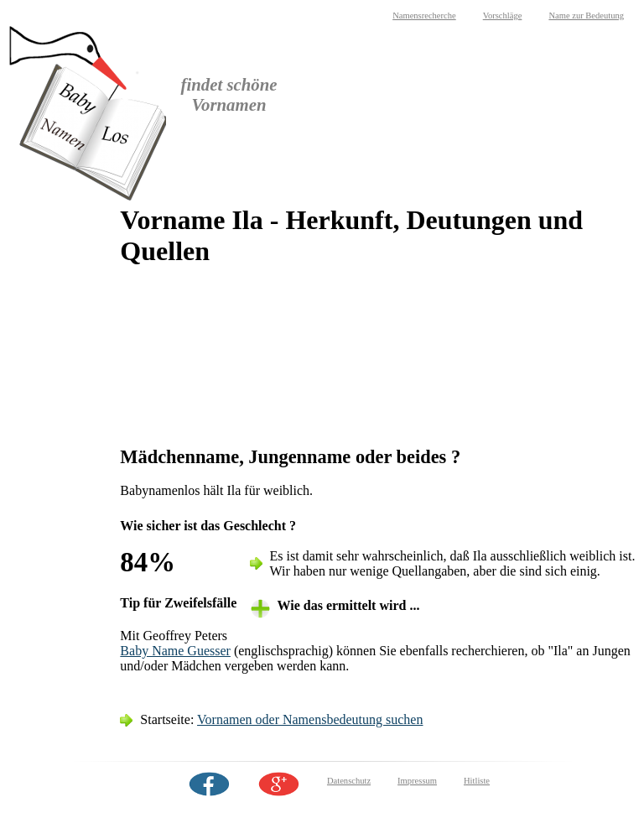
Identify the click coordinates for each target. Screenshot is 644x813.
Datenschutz (349, 781)
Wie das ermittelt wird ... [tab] (349, 605)
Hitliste (477, 781)
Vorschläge (503, 16)
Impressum (417, 781)
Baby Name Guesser (175, 651)
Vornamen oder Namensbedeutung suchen (310, 719)
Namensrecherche (424, 16)
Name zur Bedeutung (586, 16)
